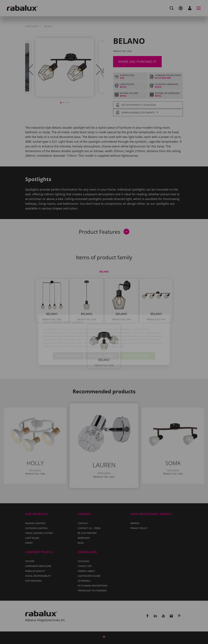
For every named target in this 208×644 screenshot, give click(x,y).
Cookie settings (68, 338)
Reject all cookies (102, 338)
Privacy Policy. (117, 329)
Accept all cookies (137, 338)
